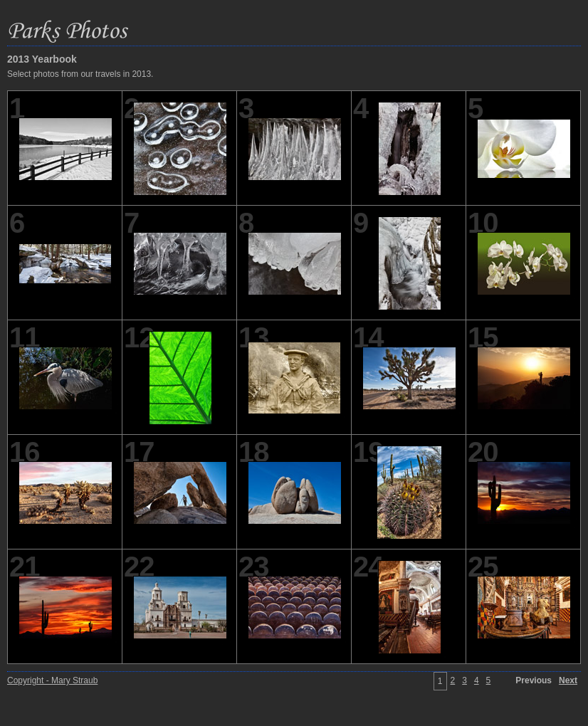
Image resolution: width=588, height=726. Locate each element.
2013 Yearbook (42, 59)
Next (568, 680)
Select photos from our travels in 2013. (80, 74)
